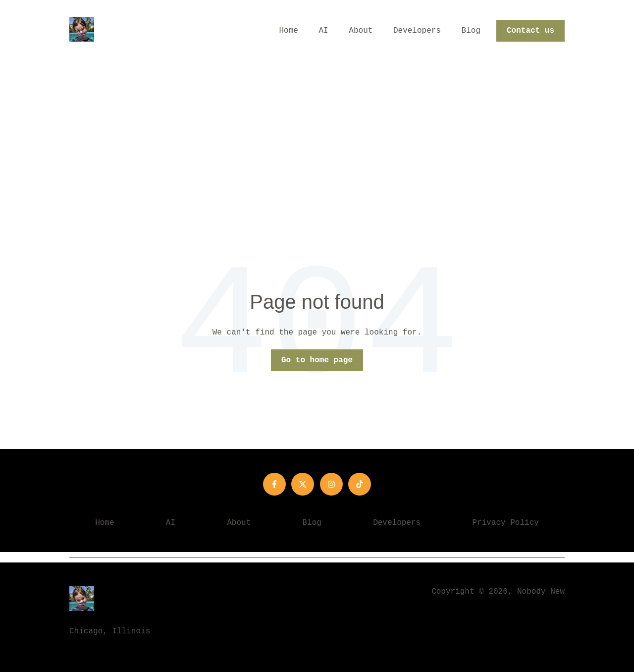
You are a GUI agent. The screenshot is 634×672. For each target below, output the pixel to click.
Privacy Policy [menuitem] (505, 523)
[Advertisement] (317, 136)
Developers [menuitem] (397, 523)
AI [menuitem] (171, 523)
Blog (471, 31)
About (361, 31)
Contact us (530, 31)
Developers (417, 31)
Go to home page (317, 360)
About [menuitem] (239, 523)
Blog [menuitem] (312, 523)
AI (324, 31)
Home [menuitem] (105, 523)
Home (289, 31)
